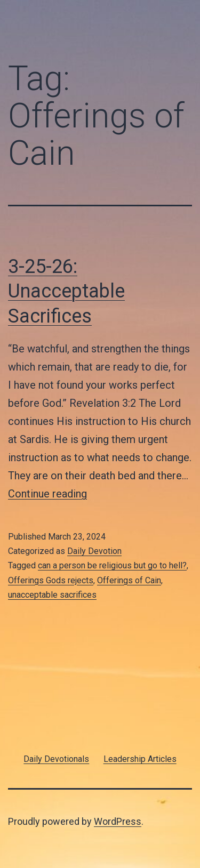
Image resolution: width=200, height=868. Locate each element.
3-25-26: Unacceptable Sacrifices (66, 292)
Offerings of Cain (129, 580)
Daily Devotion (94, 551)
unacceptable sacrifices (52, 595)
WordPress (118, 821)
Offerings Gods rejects (51, 580)
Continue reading (47, 494)
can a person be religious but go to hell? (112, 565)
